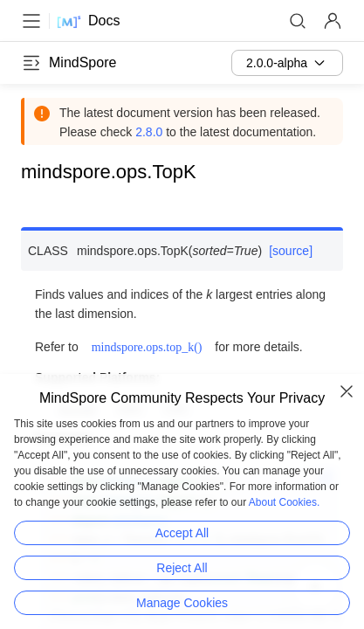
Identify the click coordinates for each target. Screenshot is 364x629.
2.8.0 (149, 132)
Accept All (182, 533)
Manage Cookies (182, 603)
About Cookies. (284, 502)
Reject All (182, 568)
